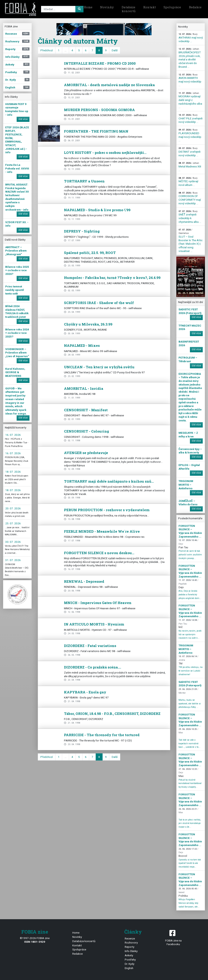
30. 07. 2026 (13, 542)
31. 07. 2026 (13, 560)
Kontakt (149, 7)
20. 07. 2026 (13, 508)
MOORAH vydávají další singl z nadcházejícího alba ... (191, 100)
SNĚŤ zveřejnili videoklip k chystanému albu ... (190, 217)
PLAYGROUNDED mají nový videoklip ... (190, 135)
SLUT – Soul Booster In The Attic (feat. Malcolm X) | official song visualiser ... (191, 240)
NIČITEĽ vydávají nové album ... (188, 182)
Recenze (130, 938)
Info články (131, 951)
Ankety (129, 955)
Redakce (195, 7)
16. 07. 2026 (13, 435)
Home (88, 7)
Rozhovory (131, 943)
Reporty (129, 947)
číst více (23, 119)
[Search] (62, 9)
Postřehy (130, 960)
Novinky (107, 7)
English (129, 968)
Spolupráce (172, 7)
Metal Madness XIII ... (190, 167)
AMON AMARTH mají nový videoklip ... (190, 80)
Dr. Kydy (129, 964)
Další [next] (115, 50)
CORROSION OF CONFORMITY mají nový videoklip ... (190, 198)
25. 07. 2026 (13, 523)
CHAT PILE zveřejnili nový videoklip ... (191, 119)
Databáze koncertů (129, 9)
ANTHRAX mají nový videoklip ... (191, 38)
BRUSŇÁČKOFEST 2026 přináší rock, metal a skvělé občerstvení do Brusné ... (190, 58)
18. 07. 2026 (13, 472)
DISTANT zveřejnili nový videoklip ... (190, 152)
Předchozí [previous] (47, 50)
